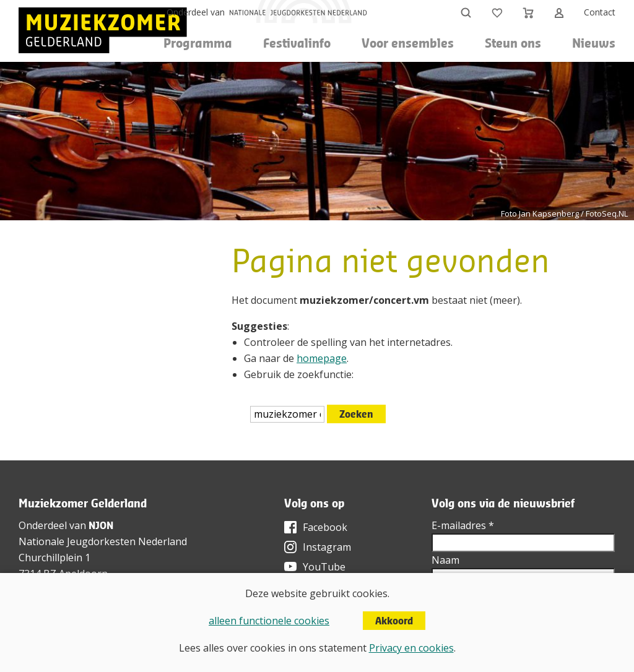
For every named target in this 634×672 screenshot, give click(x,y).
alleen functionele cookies (269, 621)
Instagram (327, 547)
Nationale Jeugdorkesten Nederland (103, 541)
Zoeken (356, 414)
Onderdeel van (196, 12)
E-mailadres (463, 525)
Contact (600, 12)
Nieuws (594, 43)
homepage (322, 358)
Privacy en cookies (411, 648)
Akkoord (394, 621)
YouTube (324, 567)
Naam (445, 560)
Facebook (325, 527)
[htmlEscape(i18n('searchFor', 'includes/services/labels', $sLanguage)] (287, 414)
